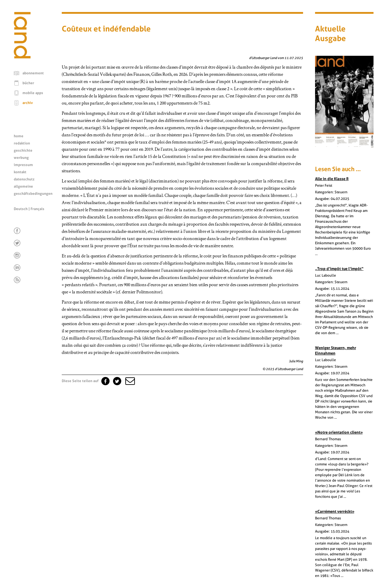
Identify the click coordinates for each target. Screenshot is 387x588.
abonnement (33, 73)
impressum (23, 165)
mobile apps (33, 93)
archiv (28, 103)
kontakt (20, 172)
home (19, 136)
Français (37, 209)
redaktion (22, 143)
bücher (28, 83)
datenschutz (24, 179)
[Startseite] (22, 57)
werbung (21, 158)
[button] (129, 381)
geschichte (23, 150)
